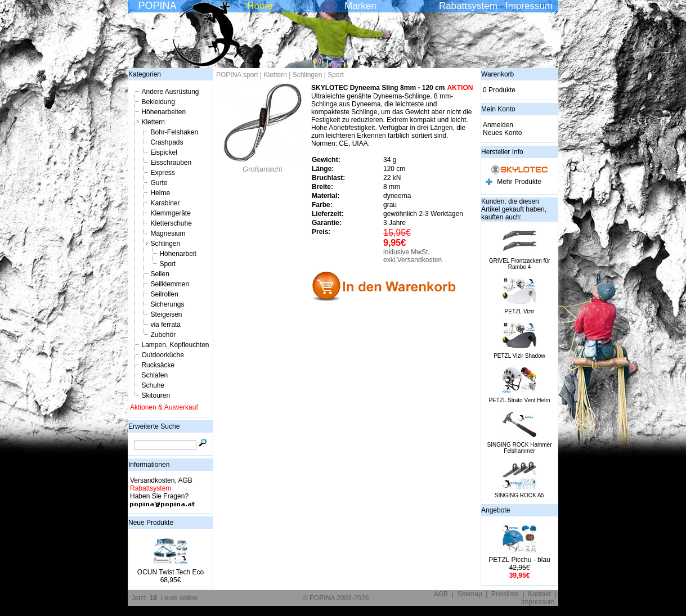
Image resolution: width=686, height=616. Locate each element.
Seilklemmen (170, 284)
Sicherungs (167, 304)
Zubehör (163, 335)
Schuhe (153, 385)
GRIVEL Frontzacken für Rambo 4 (520, 264)
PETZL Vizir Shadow (519, 356)
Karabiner (165, 203)
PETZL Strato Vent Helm (519, 400)
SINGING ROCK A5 (519, 495)
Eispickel (163, 152)
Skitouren (156, 395)
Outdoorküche (162, 355)
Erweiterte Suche (154, 426)
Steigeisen (166, 314)
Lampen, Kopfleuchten (175, 345)
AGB (441, 594)
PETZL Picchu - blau (519, 560)
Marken (360, 6)
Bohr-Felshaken (174, 132)
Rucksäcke (158, 365)
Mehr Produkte (519, 182)
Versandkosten (420, 260)
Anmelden (498, 125)
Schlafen (154, 375)
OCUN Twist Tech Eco (171, 572)
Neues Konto (502, 133)
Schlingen (165, 244)
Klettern (153, 122)
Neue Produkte (151, 523)
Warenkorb (497, 74)
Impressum (529, 6)
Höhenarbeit (178, 254)
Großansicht (263, 166)
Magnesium (168, 233)
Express (162, 173)
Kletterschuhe (171, 223)
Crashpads (167, 142)
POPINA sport (237, 75)
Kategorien (145, 74)
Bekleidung (158, 102)
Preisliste (505, 594)
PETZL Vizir (520, 311)
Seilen (160, 274)
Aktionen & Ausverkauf (164, 407)
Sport (167, 264)
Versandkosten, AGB (161, 480)
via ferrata (165, 325)
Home (260, 6)
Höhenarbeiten (163, 112)
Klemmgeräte (170, 213)
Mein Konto (498, 109)
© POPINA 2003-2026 (336, 598)
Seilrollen (164, 294)
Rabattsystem (468, 6)
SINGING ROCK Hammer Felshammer (519, 448)
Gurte (159, 183)
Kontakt (539, 594)
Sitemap (470, 594)
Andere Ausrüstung (170, 92)
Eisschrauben (171, 163)
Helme (160, 193)
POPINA (157, 6)
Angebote (496, 510)
